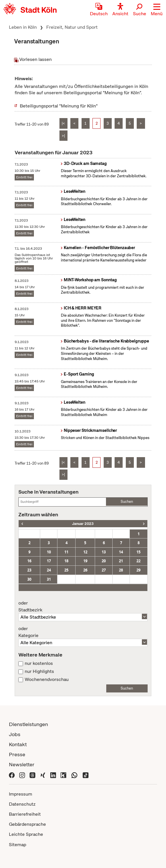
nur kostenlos (39, 663)
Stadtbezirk (83, 607)
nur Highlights (39, 671)
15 (138, 552)
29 (138, 570)
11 (66, 552)
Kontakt (18, 744)
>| (63, 136)
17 (49, 561)
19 (85, 561)
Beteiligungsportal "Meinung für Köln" (59, 106)
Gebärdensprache (27, 824)
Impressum (21, 794)
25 (66, 570)
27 (104, 570)
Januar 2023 (83, 524)
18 (66, 561)
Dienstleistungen (28, 724)
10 (49, 552)
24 (49, 570)
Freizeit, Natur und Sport (72, 27)
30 (29, 579)
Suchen (127, 502)
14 (121, 552)
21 (121, 561)
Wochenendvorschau (47, 680)
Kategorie (83, 632)
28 (121, 570)
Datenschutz (22, 804)
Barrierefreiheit (25, 814)
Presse (17, 754)
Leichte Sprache (26, 834)
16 (29, 561)
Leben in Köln (23, 27)
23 (29, 570)
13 (104, 552)
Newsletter (22, 764)
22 (138, 561)
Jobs (15, 734)
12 (85, 552)
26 (85, 570)
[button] (157, 10)
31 (49, 579)
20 (104, 561)
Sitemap (18, 845)
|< (63, 123)
